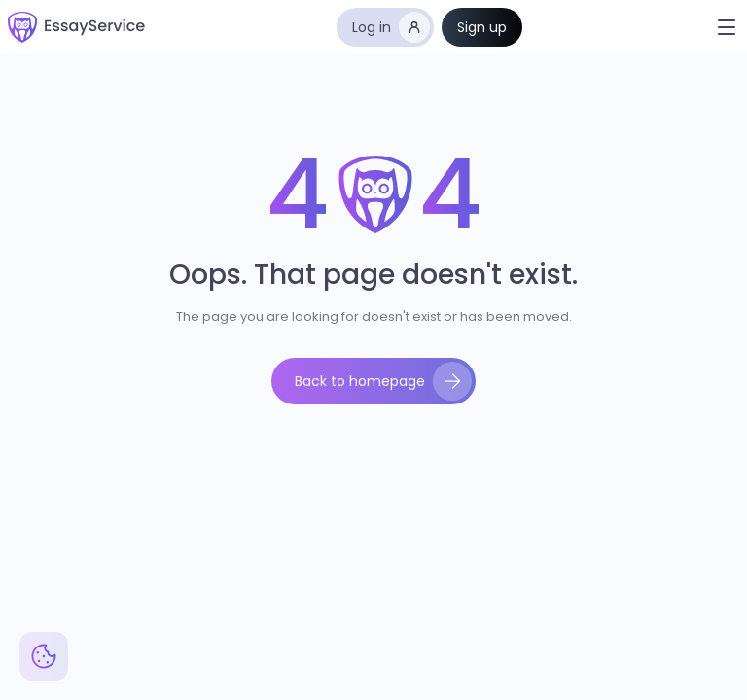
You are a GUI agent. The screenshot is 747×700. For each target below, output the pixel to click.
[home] (76, 27)
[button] (727, 27)
